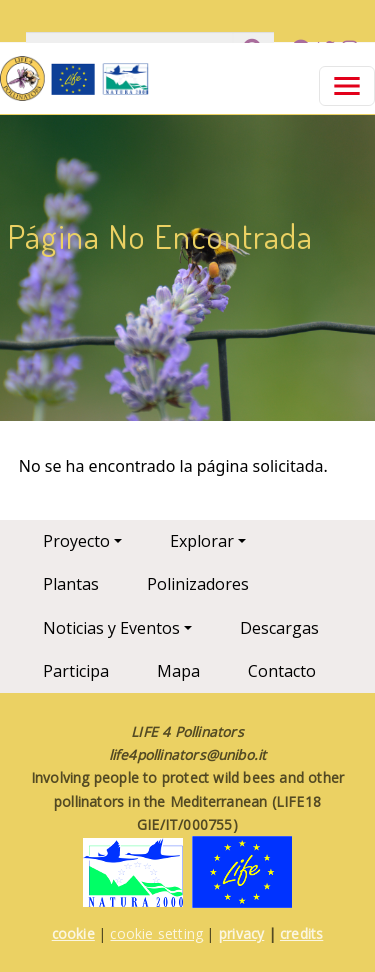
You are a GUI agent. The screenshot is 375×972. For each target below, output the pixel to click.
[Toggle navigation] (347, 86)
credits (301, 933)
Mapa (178, 671)
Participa (76, 671)
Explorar (202, 541)
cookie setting (156, 933)
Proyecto (76, 541)
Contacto (282, 671)
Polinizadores (198, 584)
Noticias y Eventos (111, 628)
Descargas (279, 628)
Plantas (71, 584)
